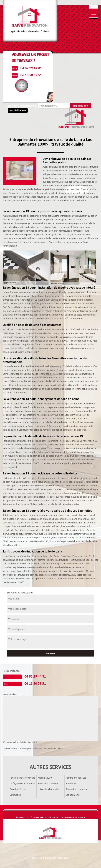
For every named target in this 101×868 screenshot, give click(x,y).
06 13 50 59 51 (35, 683)
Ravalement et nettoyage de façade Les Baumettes (22, 781)
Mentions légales (73, 817)
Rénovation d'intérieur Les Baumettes (77, 792)
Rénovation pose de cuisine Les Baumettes (49, 786)
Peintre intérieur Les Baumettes (76, 781)
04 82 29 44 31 (35, 676)
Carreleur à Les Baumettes (17, 792)
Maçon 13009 (45, 778)
